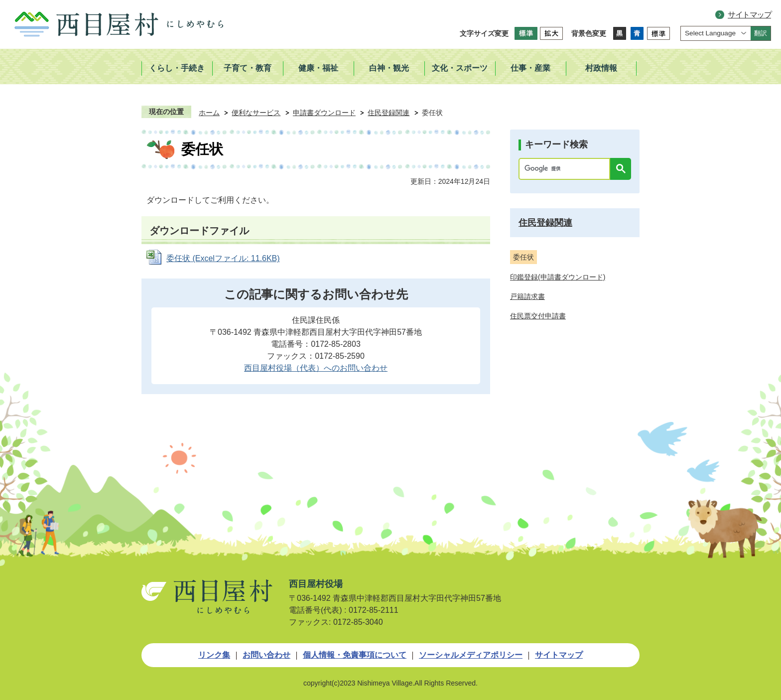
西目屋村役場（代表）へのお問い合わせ (316, 368)
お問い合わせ (266, 655)
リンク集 (214, 655)
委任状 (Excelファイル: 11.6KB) (223, 258)
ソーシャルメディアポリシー (471, 655)
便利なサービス (256, 113)
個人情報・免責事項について (355, 655)
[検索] (567, 169)
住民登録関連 (389, 113)
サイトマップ (749, 15)
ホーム (209, 113)
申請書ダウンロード (324, 113)
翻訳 (761, 33)
